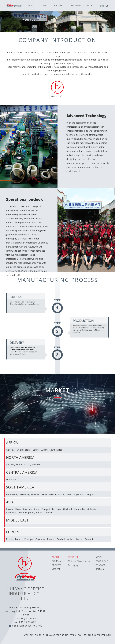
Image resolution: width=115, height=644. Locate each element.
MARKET (56, 569)
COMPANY (57, 561)
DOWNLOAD (74, 6)
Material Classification (79, 561)
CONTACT (90, 6)
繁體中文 (104, 6)
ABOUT (45, 6)
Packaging (73, 565)
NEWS (31, 6)
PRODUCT (59, 6)
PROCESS (57, 565)
